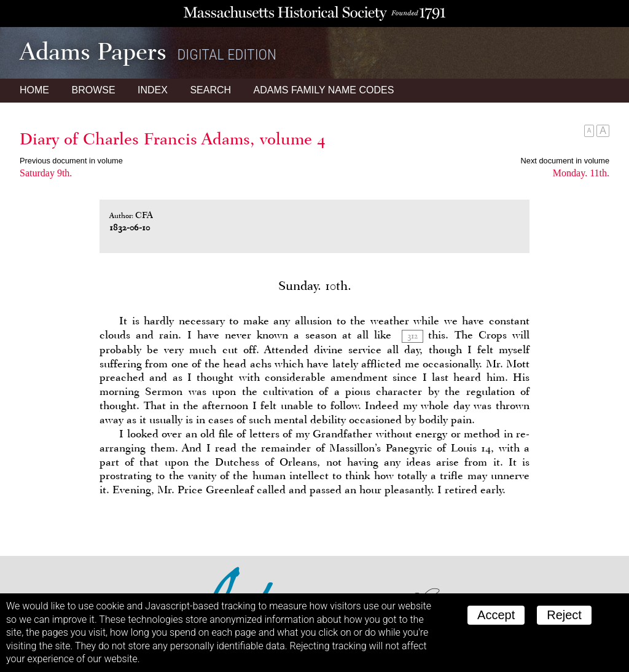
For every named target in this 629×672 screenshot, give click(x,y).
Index (153, 90)
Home (34, 90)
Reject (564, 615)
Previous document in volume (71, 161)
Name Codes (324, 90)
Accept (496, 615)
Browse (93, 90)
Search (210, 90)
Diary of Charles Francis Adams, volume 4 (173, 139)
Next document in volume (565, 161)
